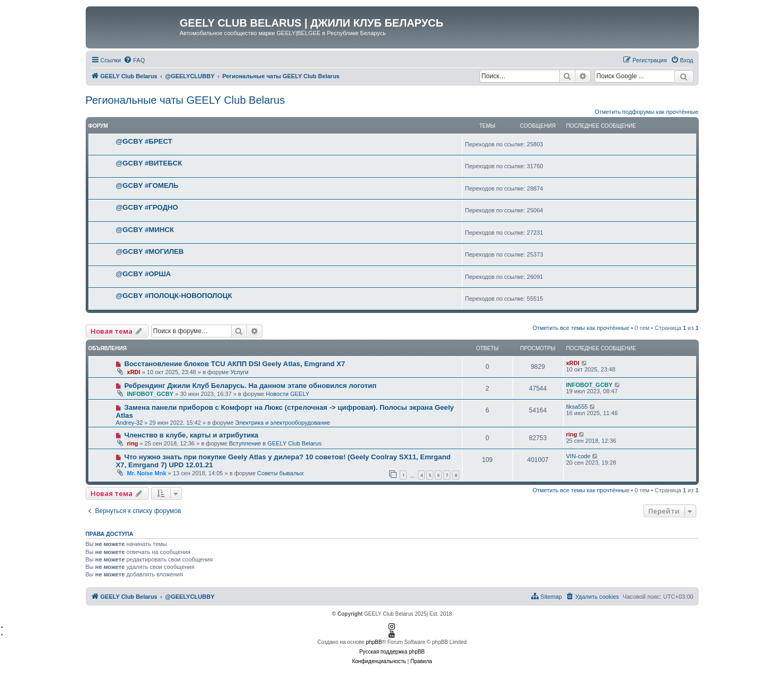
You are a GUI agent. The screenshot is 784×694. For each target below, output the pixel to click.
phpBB (374, 642)
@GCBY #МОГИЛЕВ (150, 251)
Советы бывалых (280, 473)
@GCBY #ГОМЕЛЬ (147, 185)
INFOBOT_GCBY (150, 394)
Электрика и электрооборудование (283, 423)
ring (133, 443)
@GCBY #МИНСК (145, 230)
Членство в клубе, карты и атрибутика (191, 435)
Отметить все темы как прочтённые (581, 328)
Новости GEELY (288, 394)
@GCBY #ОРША (144, 274)
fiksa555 (577, 407)
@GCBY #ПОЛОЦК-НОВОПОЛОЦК (174, 296)
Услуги (240, 372)
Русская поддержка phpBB (392, 652)
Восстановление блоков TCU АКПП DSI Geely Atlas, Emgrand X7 (234, 364)
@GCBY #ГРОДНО (147, 207)
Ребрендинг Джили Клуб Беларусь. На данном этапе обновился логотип (250, 386)
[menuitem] (134, 60)
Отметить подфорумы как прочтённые (646, 112)
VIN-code (579, 456)
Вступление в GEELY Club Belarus (275, 443)
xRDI (134, 372)
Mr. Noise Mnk (147, 473)
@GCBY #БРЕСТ (144, 141)
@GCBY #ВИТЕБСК (149, 163)
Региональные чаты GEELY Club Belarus (185, 100)
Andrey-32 (130, 423)
